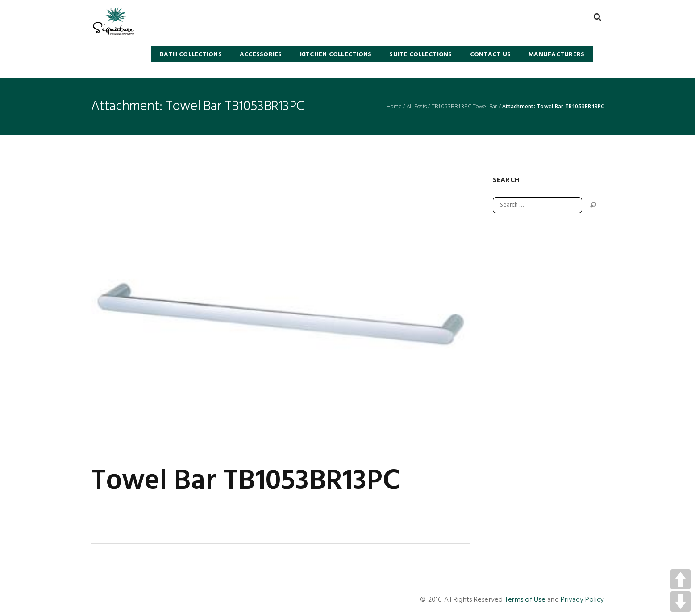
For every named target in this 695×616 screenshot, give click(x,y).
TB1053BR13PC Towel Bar (465, 107)
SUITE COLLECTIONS (420, 55)
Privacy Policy (583, 600)
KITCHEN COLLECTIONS (336, 55)
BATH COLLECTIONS (191, 55)
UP (680, 579)
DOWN (680, 602)
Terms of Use (525, 600)
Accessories (261, 55)
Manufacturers (556, 55)
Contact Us (491, 55)
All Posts (417, 107)
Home (394, 107)
